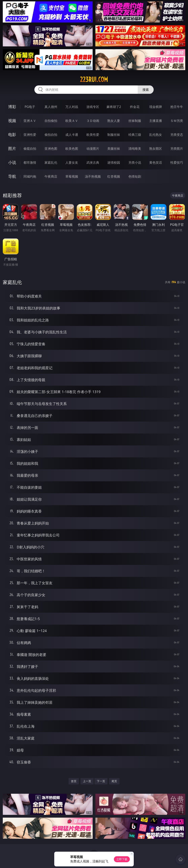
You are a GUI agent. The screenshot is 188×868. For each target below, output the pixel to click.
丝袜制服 (135, 121)
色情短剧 (135, 176)
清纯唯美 (135, 149)
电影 (12, 135)
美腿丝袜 (114, 149)
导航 (12, 176)
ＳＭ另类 (177, 121)
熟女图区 (156, 149)
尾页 (114, 781)
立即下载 (122, 859)
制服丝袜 (114, 135)
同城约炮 (30, 176)
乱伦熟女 (156, 135)
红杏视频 (114, 176)
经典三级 (135, 135)
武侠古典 (93, 162)
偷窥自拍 (30, 149)
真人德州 (51, 107)
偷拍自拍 (51, 135)
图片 (12, 148)
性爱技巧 (177, 162)
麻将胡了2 (114, 107)
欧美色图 (72, 149)
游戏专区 (93, 107)
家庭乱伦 (51, 162)
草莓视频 (72, 176)
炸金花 (135, 107)
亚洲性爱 (30, 135)
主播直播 (156, 121)
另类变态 (177, 135)
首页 (74, 781)
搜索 (146, 90)
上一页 (87, 781)
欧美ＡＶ (72, 121)
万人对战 (72, 107)
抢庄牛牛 (177, 107)
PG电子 (30, 107)
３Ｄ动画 (93, 121)
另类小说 (135, 162)
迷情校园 (114, 162)
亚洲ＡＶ (30, 121)
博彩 (12, 107)
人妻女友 (72, 162)
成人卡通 (72, 135)
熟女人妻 (114, 121)
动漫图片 (93, 149)
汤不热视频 (93, 176)
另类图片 (177, 149)
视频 (12, 121)
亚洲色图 (51, 149)
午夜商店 (51, 176)
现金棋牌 (156, 107)
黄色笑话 (156, 162)
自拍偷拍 (51, 121)
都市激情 (30, 162)
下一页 (101, 781)
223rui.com (94, 79)
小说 (12, 162)
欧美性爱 (93, 135)
